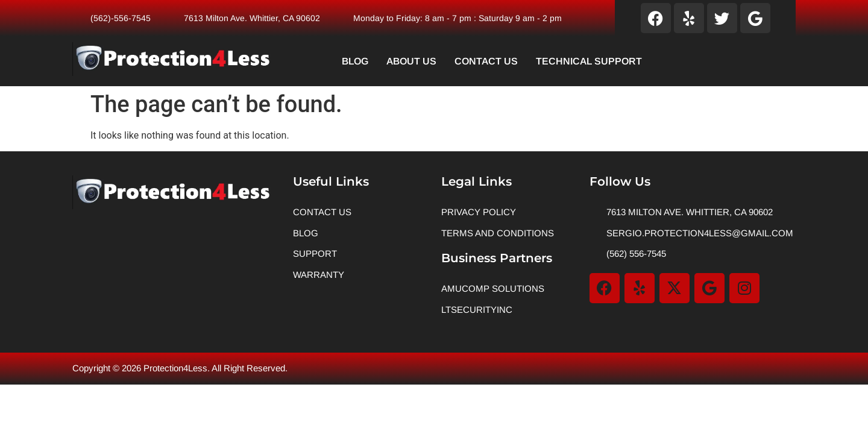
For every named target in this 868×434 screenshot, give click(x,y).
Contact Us (486, 61)
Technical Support (589, 61)
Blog (355, 61)
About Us (411, 61)
